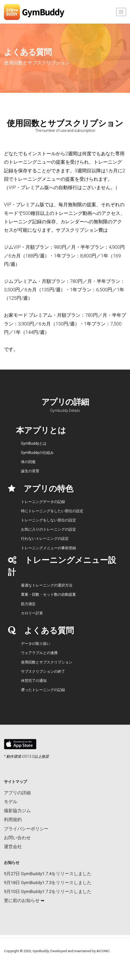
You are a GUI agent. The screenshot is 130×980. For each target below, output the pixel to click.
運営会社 (13, 847)
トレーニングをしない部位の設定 (48, 520)
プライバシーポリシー (26, 829)
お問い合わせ (17, 838)
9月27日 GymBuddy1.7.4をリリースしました (48, 874)
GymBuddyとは (34, 443)
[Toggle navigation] (121, 12)
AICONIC (103, 951)
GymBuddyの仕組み (37, 453)
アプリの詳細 (17, 793)
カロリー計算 (32, 613)
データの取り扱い (36, 644)
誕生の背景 (30, 471)
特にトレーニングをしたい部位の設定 (52, 511)
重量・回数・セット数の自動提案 (48, 594)
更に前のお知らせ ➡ (24, 900)
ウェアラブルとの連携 (39, 653)
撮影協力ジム (17, 811)
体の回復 (28, 462)
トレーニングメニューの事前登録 (48, 548)
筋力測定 (28, 604)
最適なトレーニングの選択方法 (47, 585)
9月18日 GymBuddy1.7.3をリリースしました (48, 883)
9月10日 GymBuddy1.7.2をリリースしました (48, 891)
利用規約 (13, 820)
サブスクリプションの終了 (43, 671)
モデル (11, 802)
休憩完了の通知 (34, 681)
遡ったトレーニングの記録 (43, 690)
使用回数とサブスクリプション (47, 662)
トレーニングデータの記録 (43, 502)
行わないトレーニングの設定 (45, 538)
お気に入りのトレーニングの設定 (48, 529)
